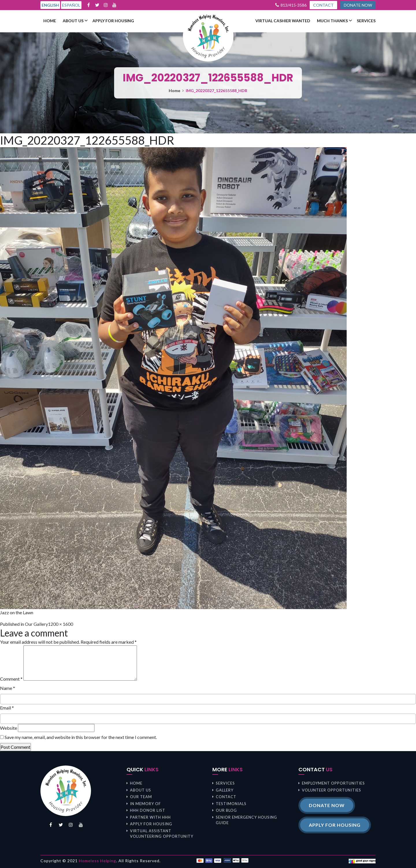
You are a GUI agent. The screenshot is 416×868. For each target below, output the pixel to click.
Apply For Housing (113, 21)
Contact (226, 797)
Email (7, 708)
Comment (11, 679)
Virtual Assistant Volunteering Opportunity (162, 834)
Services (366, 21)
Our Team (141, 797)
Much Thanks (332, 21)
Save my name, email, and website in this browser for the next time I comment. (81, 737)
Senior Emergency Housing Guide (246, 820)
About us (73, 21)
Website (9, 728)
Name (8, 688)
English (50, 5)
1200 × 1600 (61, 624)
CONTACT (323, 5)
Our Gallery (36, 624)
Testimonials (231, 804)
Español (71, 5)
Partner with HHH (150, 817)
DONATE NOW (358, 5)
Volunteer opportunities (331, 790)
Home (50, 21)
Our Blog (226, 810)
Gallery (225, 790)
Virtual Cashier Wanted (283, 21)
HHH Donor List (148, 810)
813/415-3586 (294, 5)
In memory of (145, 804)
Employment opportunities (333, 783)
